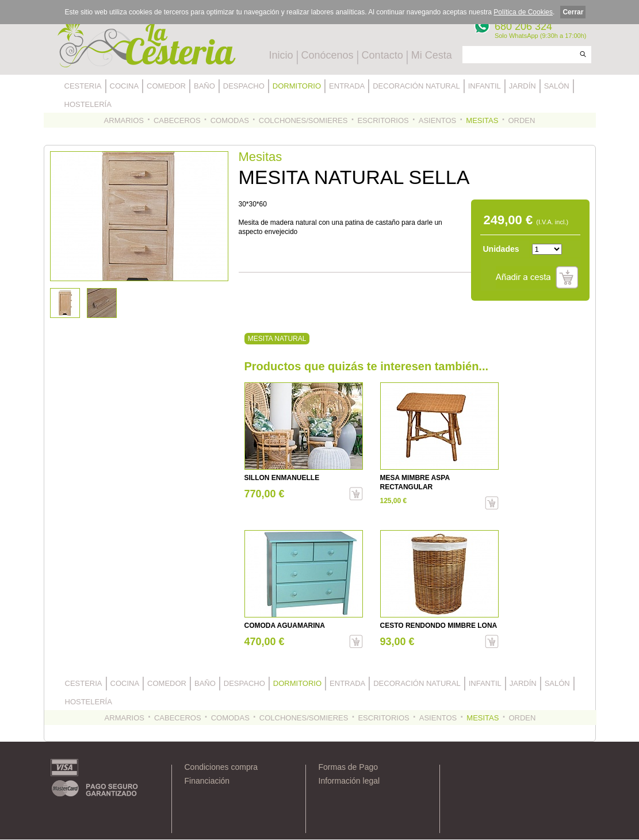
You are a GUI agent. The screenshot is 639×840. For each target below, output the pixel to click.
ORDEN (521, 120)
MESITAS (482, 120)
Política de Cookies (523, 12)
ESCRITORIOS (383, 120)
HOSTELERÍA (88, 104)
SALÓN (557, 86)
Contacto (382, 55)
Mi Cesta (432, 55)
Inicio (281, 55)
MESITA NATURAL (277, 339)
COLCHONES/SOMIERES (303, 120)
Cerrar (573, 12)
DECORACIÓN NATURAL (416, 86)
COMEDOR (166, 86)
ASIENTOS (438, 120)
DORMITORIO (297, 86)
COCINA (125, 86)
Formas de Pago (349, 767)
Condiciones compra (221, 767)
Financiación (207, 781)
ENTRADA (347, 86)
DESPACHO (244, 86)
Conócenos (328, 55)
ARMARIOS (124, 120)
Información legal (349, 781)
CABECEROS (177, 120)
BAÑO (204, 86)
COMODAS (230, 120)
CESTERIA (83, 86)
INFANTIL (485, 86)
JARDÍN (523, 86)
